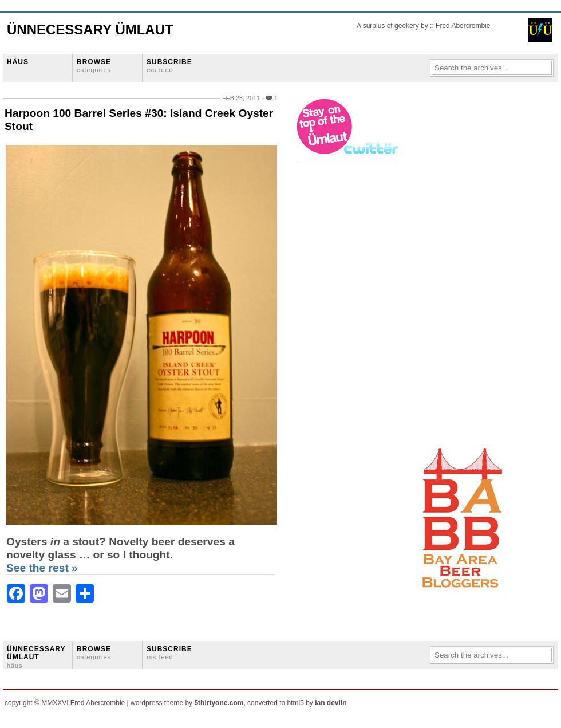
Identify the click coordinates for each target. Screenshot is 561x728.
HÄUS (18, 62)
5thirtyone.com (219, 703)
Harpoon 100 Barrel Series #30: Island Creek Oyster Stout (139, 120)
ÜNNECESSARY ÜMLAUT (36, 657)
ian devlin (331, 703)
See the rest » (42, 568)
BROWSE (94, 66)
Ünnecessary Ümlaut (90, 29)
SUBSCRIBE (169, 66)
